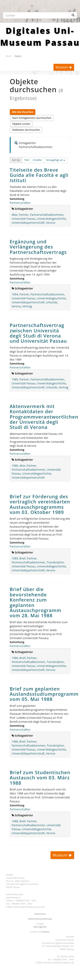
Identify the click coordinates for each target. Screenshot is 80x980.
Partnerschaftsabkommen (47, 215)
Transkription (55, 562)
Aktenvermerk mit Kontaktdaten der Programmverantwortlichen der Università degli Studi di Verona (44, 417)
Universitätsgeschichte (51, 219)
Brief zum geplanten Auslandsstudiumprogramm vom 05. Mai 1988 (44, 694)
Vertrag (27, 306)
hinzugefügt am (55, 160)
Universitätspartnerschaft (28, 223)
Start (9, 56)
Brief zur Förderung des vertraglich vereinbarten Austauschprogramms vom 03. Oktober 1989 (40, 504)
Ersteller (37, 160)
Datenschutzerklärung (40, 919)
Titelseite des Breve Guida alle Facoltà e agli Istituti (39, 175)
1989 (15, 379)
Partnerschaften (20, 203)
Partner (24, 215)
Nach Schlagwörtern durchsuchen (32, 118)
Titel (27, 160)
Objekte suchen (21, 124)
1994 (15, 294)
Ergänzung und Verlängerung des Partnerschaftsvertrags (38, 247)
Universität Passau (24, 219)
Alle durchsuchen (23, 112)
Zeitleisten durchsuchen (26, 130)
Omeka (45, 932)
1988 (15, 466)
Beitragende (40, 927)
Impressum (40, 914)
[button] (27, 160)
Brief (22, 558)
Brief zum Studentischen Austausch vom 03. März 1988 (40, 778)
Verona (51, 223)
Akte (15, 215)
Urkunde (52, 302)
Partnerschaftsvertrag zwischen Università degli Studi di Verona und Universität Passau (38, 333)
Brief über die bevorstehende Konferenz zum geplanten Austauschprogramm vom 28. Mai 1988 (36, 602)
